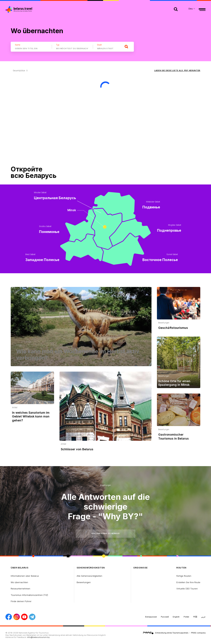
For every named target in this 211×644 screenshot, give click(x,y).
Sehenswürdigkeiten (91, 568)
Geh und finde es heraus (105, 533)
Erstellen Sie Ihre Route (188, 582)
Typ (58, 45)
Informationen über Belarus (25, 576)
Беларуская (151, 617)
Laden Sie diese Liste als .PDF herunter (177, 70)
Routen (181, 568)
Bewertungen (105, 485)
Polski (186, 617)
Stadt (99, 45)
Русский (165, 617)
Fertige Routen (184, 576)
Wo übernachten (19, 582)
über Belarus (20, 568)
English (176, 617)
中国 (195, 617)
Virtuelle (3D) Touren (187, 589)
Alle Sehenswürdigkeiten (89, 576)
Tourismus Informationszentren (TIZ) (29, 595)
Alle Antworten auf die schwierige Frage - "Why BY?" (105, 507)
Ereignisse (141, 568)
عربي (203, 617)
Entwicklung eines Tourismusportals (172, 633)
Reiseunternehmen (20, 589)
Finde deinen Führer (21, 601)
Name (18, 45)
